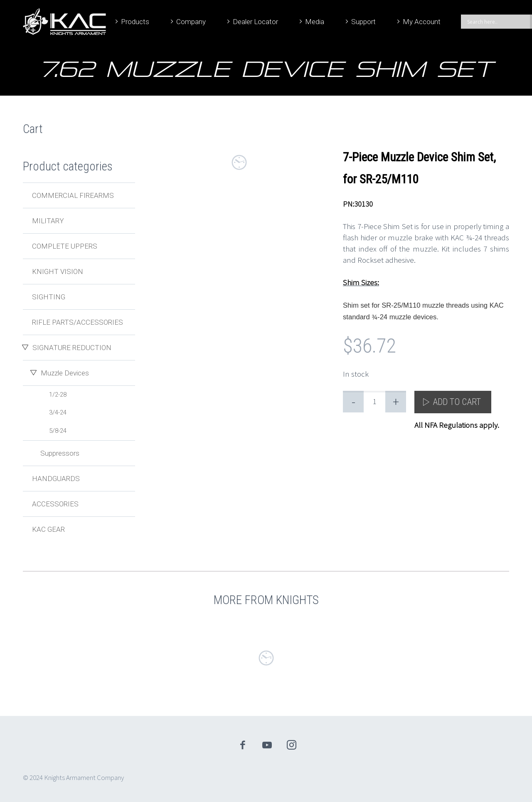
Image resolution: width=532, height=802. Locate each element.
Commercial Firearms (73, 195)
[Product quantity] (374, 402)
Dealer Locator (255, 22)
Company (191, 22)
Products (135, 22)
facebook (243, 745)
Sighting (49, 297)
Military (48, 221)
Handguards (56, 479)
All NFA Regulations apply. (457, 425)
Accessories (55, 504)
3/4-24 (58, 412)
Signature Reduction (72, 348)
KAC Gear (48, 529)
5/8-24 (58, 431)
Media (315, 22)
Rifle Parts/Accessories (78, 322)
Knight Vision (58, 271)
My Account (422, 22)
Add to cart (457, 402)
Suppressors (60, 453)
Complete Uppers (65, 246)
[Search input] (498, 22)
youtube (267, 745)
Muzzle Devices (65, 373)
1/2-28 (58, 395)
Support (363, 22)
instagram (292, 745)
